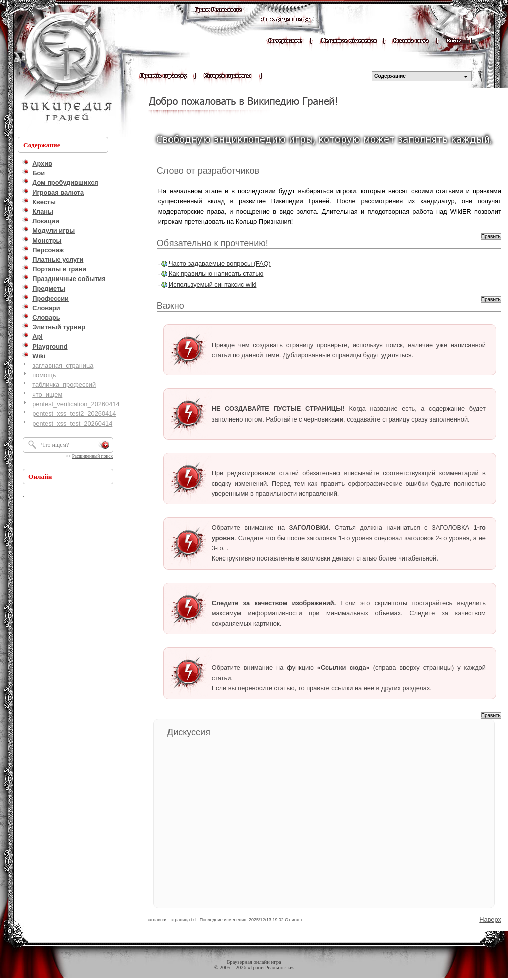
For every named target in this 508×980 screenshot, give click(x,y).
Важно (171, 306)
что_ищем (47, 395)
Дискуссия (189, 732)
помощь (44, 375)
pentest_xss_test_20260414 (72, 423)
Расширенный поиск (93, 456)
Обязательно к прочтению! (213, 243)
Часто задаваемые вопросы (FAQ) (220, 264)
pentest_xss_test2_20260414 (74, 414)
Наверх (490, 920)
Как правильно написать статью (216, 274)
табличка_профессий (64, 385)
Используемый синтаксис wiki (212, 284)
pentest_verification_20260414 (76, 404)
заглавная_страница (63, 366)
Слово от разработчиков (208, 171)
